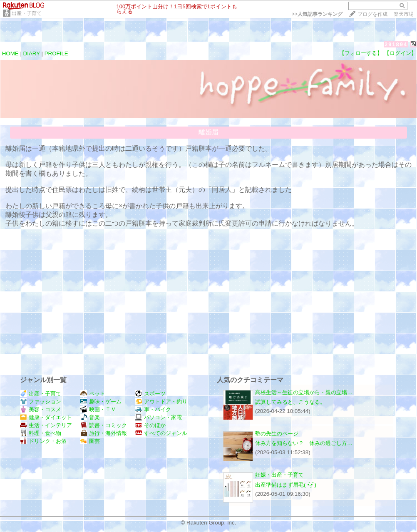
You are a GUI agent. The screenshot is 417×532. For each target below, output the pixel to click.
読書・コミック (104, 425)
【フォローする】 (361, 53)
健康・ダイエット (46, 417)
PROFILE (56, 53)
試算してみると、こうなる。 (290, 402)
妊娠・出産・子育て (279, 475)
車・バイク (153, 409)
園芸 (90, 441)
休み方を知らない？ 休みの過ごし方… (304, 443)
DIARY (32, 53)
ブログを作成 (372, 14)
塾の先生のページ (277, 434)
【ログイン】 (400, 53)
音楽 (90, 417)
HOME (10, 53)
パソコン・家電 (159, 417)
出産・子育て (27, 13)
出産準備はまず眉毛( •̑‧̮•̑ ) (286, 485)
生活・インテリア (46, 425)
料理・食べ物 (41, 433)
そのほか (150, 425)
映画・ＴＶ (98, 409)
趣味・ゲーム (101, 401)
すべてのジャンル (161, 433)
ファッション (41, 401)
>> (317, 14)
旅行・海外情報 (104, 433)
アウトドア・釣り (161, 401)
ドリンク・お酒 (43, 441)
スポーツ (150, 394)
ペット (93, 394)
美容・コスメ (41, 409)
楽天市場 (404, 14)
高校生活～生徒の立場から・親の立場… (304, 392)
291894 (396, 44)
